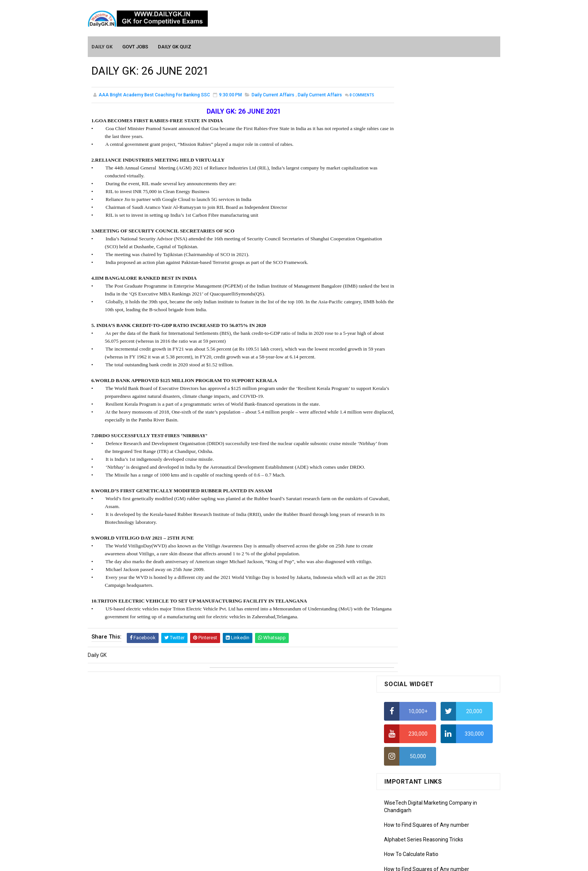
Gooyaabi (345, 862)
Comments (110, 103)
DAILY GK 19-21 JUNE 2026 (451, 529)
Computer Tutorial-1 (408, 684)
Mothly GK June (402, 585)
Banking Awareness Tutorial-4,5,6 (424, 815)
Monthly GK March (405, 618)
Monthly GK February (408, 628)
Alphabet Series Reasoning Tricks (424, 227)
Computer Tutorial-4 (408, 716)
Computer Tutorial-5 (408, 727)
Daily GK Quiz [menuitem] (175, 46)
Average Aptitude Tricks (412, 330)
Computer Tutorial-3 (408, 705)
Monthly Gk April (403, 607)
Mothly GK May (401, 596)
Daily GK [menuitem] (102, 46)
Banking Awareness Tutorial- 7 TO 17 (428, 826)
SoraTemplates (278, 862)
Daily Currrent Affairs (320, 95)
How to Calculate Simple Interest (422, 286)
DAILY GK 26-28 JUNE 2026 (451, 408)
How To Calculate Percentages (420, 301)
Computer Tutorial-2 (408, 694)
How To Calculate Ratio (411, 242)
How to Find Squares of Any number (427, 213)
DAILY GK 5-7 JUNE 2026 (448, 438)
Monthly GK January (408, 639)
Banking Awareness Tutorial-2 (420, 793)
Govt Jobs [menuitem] (136, 46)
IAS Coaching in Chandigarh (417, 360)
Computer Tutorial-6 (408, 738)
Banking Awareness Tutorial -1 (420, 782)
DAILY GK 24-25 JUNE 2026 (451, 499)
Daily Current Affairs (273, 95)
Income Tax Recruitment (413, 345)
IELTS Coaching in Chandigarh (419, 367)
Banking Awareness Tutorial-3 (420, 804)
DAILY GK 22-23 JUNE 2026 (451, 469)
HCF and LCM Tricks (407, 315)
